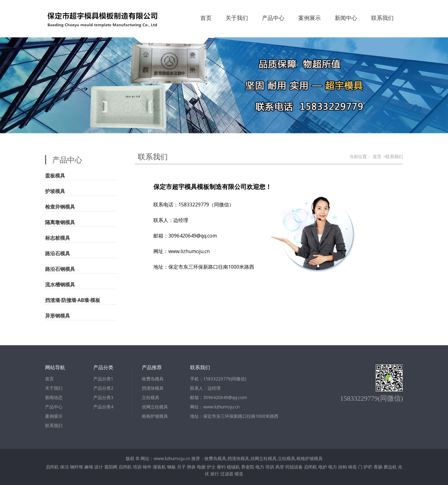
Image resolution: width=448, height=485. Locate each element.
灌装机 (159, 467)
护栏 (368, 467)
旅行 (215, 474)
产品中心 (273, 18)
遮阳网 (111, 467)
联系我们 (382, 18)
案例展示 (310, 18)
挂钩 (343, 467)
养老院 (248, 467)
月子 (181, 467)
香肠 (378, 467)
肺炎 (191, 467)
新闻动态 (54, 397)
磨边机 (390, 467)
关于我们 (237, 18)
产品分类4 (103, 407)
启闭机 (52, 467)
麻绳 (89, 467)
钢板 (171, 467)
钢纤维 (77, 467)
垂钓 (221, 467)
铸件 (147, 467)
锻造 (239, 474)
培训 (137, 467)
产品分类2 (103, 388)
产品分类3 (103, 397)
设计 (99, 467)
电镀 (201, 467)
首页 (206, 18)
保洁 (64, 467)
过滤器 (227, 474)
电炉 (323, 467)
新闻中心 (346, 18)
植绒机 (233, 467)
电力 (260, 467)
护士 (211, 467)
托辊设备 (294, 467)
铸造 (352, 467)
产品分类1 (103, 379)
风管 (280, 467)
